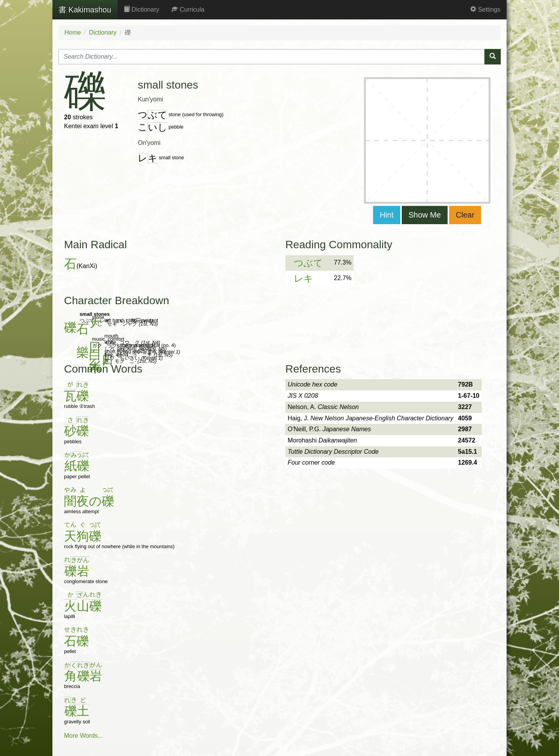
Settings (485, 10)
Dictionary (142, 10)
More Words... (83, 736)
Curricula (188, 10)
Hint (387, 215)
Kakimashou (85, 10)
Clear (465, 215)
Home (73, 32)
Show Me (424, 215)
